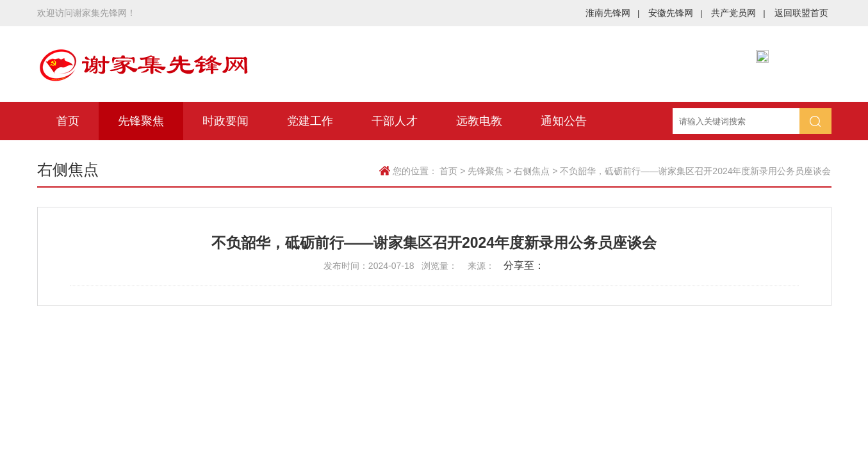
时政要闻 (225, 121)
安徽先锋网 (675, 13)
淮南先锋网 (612, 13)
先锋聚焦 (141, 121)
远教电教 (479, 121)
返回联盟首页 (801, 13)
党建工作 (310, 121)
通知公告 (564, 121)
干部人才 (395, 121)
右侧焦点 (532, 171)
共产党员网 (738, 13)
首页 (68, 121)
